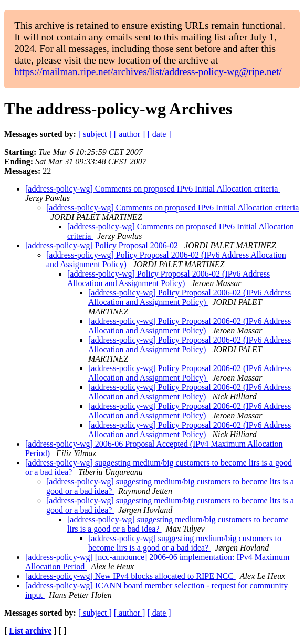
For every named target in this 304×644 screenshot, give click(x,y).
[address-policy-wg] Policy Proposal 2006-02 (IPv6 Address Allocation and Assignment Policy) (169, 278)
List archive (30, 631)
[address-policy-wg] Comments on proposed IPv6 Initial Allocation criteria (153, 189)
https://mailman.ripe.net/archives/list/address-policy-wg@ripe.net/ (148, 72)
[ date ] (159, 134)
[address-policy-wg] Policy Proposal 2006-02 (103, 245)
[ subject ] (95, 134)
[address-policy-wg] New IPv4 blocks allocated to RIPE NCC (130, 576)
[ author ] (130, 134)
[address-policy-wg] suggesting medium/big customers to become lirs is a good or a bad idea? (185, 543)
